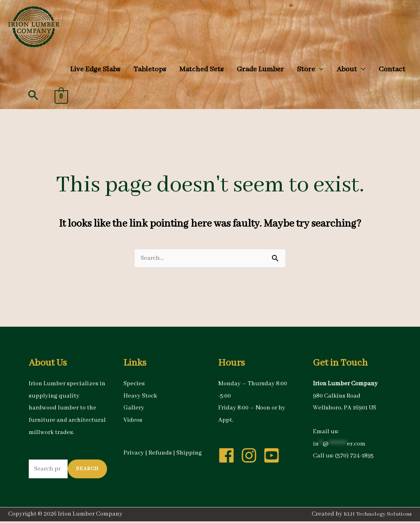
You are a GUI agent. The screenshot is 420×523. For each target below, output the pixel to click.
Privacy (134, 453)
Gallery (134, 408)
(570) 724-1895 (354, 456)
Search (87, 470)
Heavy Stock (140, 396)
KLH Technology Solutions (375, 516)
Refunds (160, 453)
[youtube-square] (274, 456)
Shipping (189, 453)
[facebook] (229, 456)
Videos (133, 421)
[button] (310, 69)
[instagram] (251, 456)
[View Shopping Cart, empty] (61, 96)
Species (134, 384)
